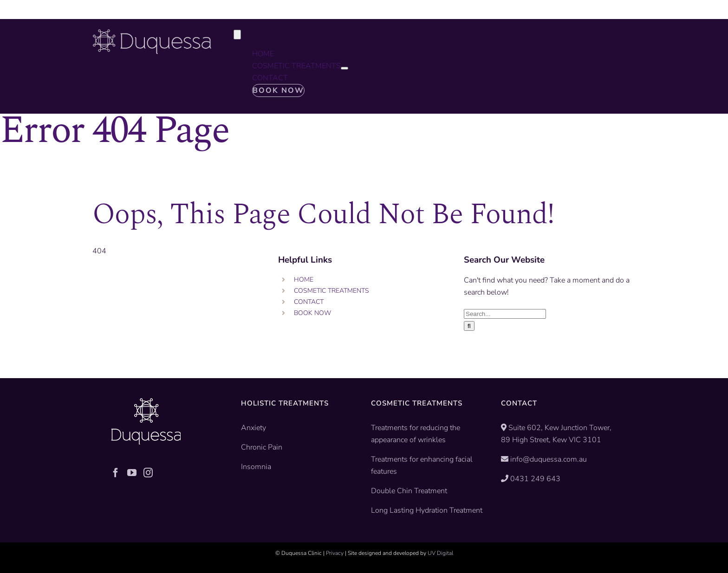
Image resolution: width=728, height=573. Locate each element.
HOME (304, 280)
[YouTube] (132, 473)
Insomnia (256, 467)
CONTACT (309, 302)
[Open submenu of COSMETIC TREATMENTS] (344, 68)
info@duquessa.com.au (549, 459)
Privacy (335, 553)
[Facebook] (116, 473)
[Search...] (505, 314)
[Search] (469, 326)
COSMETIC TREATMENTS (331, 291)
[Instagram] (148, 473)
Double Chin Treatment (409, 491)
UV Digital (440, 553)
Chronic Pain (262, 447)
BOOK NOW (312, 313)
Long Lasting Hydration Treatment (427, 510)
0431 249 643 (535, 479)
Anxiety (253, 428)
